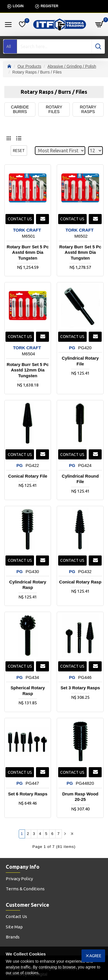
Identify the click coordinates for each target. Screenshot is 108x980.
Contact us (20, 219)
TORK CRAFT (27, 230)
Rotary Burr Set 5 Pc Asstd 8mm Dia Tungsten (80, 252)
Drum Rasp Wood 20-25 (80, 797)
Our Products (29, 66)
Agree (95, 956)
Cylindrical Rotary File (80, 361)
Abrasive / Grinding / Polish (72, 66)
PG (72, 348)
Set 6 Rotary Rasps (28, 794)
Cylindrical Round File (80, 479)
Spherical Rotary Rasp (28, 691)
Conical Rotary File (28, 476)
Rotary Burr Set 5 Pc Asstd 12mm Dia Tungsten (28, 370)
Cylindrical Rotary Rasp (28, 585)
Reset (19, 151)
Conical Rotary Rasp (80, 582)
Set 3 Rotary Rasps (80, 688)
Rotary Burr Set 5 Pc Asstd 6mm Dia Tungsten (28, 252)
